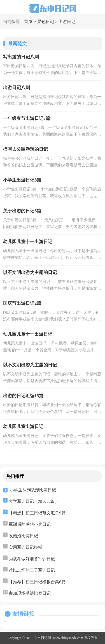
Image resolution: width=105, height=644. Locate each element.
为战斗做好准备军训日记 (32, 559)
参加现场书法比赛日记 (30, 593)
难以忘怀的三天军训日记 (32, 570)
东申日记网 (43, 638)
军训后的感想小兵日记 (30, 524)
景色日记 (46, 22)
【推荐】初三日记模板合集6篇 (37, 582)
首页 (28, 22)
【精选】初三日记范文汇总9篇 (37, 513)
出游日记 (67, 22)
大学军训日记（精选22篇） (34, 501)
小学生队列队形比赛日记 (33, 490)
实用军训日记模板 (25, 547)
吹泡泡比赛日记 (23, 536)
